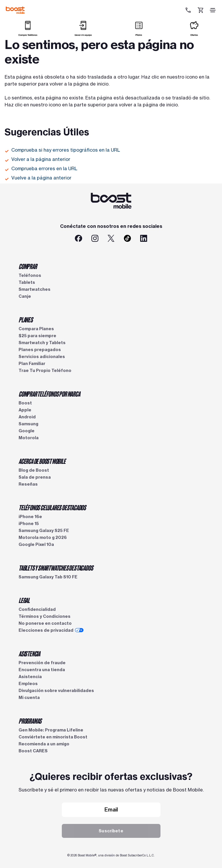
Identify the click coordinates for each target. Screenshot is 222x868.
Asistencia (30, 677)
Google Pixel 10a (36, 544)
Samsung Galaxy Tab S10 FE (48, 577)
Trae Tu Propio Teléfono (45, 371)
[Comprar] (28, 34)
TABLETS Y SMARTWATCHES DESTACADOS (56, 568)
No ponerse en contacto (45, 623)
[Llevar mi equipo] (83, 34)
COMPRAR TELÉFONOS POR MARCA (49, 394)
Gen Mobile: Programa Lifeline (51, 730)
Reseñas (28, 484)
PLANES (26, 319)
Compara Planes (36, 329)
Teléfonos (30, 275)
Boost (25, 403)
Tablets (27, 282)
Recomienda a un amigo (44, 744)
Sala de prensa (35, 477)
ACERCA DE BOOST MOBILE (42, 461)
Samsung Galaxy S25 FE (44, 531)
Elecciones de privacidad (51, 630)
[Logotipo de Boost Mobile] (15, 10)
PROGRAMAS (30, 721)
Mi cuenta (29, 698)
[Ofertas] (194, 34)
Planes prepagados (40, 350)
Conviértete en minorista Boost (53, 737)
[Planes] (139, 34)
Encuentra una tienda (42, 670)
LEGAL (24, 600)
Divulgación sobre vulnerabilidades (56, 691)
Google (27, 431)
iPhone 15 (29, 524)
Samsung (28, 424)
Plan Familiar (32, 364)
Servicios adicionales (42, 357)
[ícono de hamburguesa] (213, 10)
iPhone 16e (30, 517)
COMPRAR (28, 266)
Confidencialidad (37, 609)
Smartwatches (35, 289)
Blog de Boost (34, 470)
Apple (25, 410)
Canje (25, 296)
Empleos (28, 684)
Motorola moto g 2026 (43, 537)
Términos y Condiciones (45, 616)
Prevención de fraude (42, 663)
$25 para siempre (37, 336)
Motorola (29, 438)
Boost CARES (33, 751)
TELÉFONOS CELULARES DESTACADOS (52, 507)
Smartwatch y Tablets (42, 343)
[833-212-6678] (189, 10)
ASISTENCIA (29, 653)
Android (27, 417)
